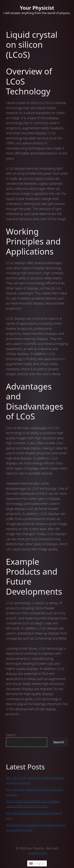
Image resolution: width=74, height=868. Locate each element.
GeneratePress (37, 853)
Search (11, 735)
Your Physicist (37, 8)
